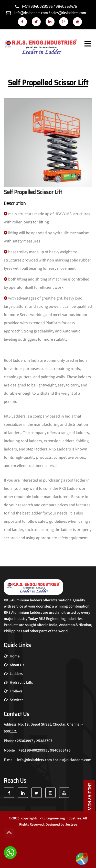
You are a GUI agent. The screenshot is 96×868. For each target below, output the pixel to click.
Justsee (71, 825)
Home (12, 656)
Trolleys (13, 691)
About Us (14, 665)
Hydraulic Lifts (18, 682)
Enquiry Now (90, 797)
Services (14, 700)
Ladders (13, 674)
